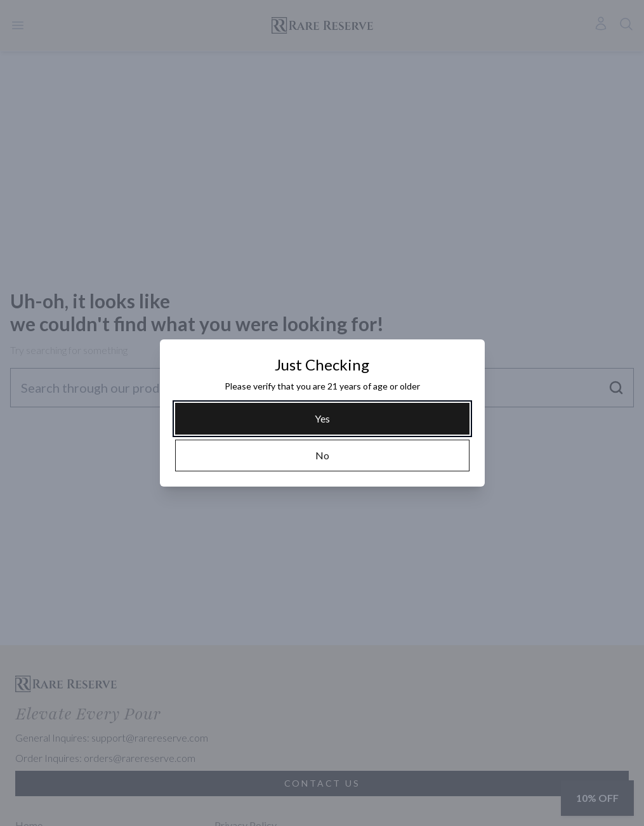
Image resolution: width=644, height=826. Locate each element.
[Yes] (322, 419)
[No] (322, 456)
